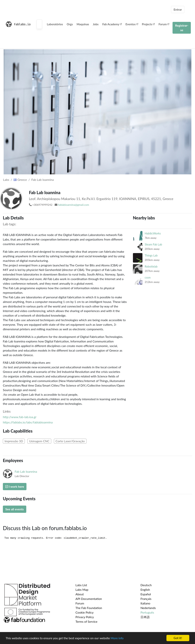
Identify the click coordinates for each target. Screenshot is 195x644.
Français (146, 599)
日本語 (145, 617)
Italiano (145, 603)
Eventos (132, 24)
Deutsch (146, 585)
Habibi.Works (153, 233)
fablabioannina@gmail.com (73, 205)
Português (147, 612)
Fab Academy (112, 24)
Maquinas (83, 24)
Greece (20, 180)
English (145, 590)
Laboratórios (55, 24)
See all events (15, 509)
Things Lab (151, 255)
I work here (15, 486)
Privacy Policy (85, 617)
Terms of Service (86, 621)
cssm (148, 278)
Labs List (81, 585)
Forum (164, 24)
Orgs (70, 24)
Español (146, 594)
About (80, 594)
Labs (6, 180)
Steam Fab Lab (153, 244)
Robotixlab (151, 266)
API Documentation (89, 599)
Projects (148, 24)
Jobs (96, 24)
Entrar (178, 9)
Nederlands (148, 608)
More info (117, 638)
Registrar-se (182, 28)
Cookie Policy (84, 612)
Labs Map (82, 590)
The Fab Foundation (89, 608)
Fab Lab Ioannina (43, 180)
